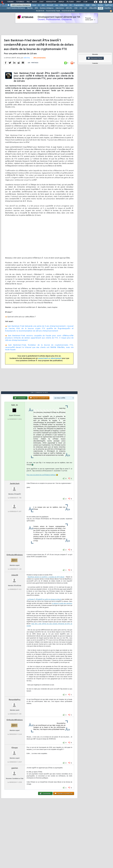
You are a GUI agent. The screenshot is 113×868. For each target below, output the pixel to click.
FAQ (28, 2)
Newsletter (51, 2)
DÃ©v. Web (64, 5)
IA (39, 5)
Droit (79, 2)
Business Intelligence (47, 8)
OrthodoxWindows (15, 555)
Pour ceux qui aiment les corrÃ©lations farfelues (41, 475)
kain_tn (15, 405)
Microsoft (50, 5)
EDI (71, 5)
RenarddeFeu (15, 700)
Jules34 (15, 575)
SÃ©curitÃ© (93, 8)
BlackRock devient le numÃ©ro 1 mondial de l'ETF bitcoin (46, 577)
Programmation (79, 5)
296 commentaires (39, 58)
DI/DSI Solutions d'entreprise (21, 5)
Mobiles (100, 5)
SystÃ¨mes (109, 5)
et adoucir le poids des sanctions (62, 603)
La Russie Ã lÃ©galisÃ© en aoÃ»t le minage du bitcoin (44, 599)
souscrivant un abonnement (50, 358)
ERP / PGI (69, 8)
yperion (15, 768)
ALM (43, 5)
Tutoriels (20, 2)
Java (56, 5)
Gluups (15, 748)
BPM (36, 8)
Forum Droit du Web (68, 11)
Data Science (60, 8)
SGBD (88, 5)
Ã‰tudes (70, 2)
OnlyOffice (108, 8)
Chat (41, 2)
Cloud (34, 5)
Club (85, 2)
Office (94, 5)
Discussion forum (95, 58)
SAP (86, 8)
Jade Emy (27, 58)
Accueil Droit (40, 11)
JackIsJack (15, 484)
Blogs (34, 2)
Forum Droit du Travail (53, 11)
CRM (76, 8)
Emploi (61, 2)
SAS (81, 8)
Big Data (30, 8)
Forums (10, 2)
